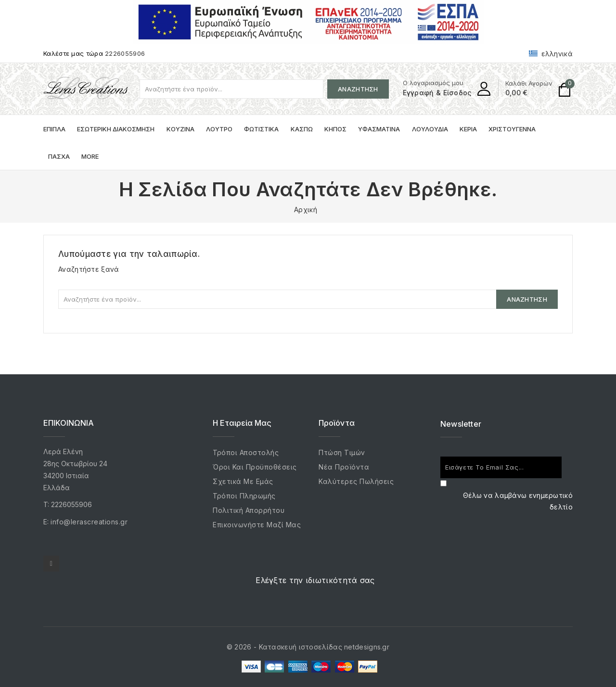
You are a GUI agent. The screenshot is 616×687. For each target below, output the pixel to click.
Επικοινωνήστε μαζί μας (257, 525)
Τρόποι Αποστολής (246, 452)
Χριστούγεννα (512, 129)
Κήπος (335, 129)
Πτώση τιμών (342, 452)
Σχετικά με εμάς (243, 481)
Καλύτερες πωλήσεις (356, 481)
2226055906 (125, 53)
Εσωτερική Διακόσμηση (116, 129)
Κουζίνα (180, 129)
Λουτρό (219, 129)
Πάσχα (59, 156)
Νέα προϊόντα (344, 467)
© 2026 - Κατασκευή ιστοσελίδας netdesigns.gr (308, 647)
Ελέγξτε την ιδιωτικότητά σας (315, 580)
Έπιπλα (54, 129)
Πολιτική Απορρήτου (249, 510)
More (90, 156)
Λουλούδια (430, 129)
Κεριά (468, 129)
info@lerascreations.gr (89, 522)
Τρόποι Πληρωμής (244, 496)
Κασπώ (302, 129)
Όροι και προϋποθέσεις (255, 467)
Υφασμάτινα (379, 129)
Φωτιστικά (261, 129)
